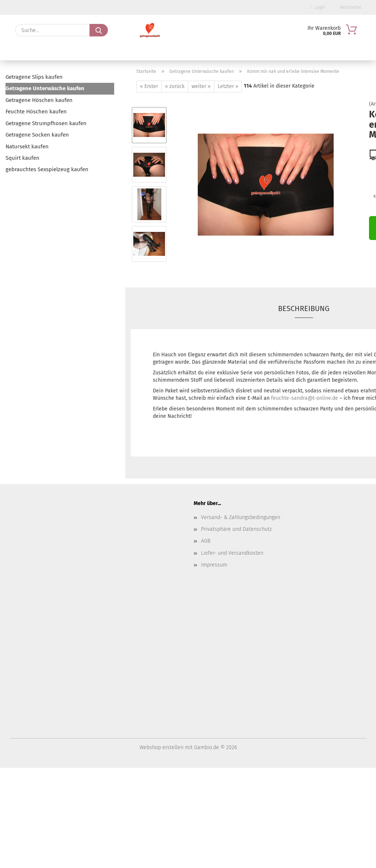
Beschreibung (304, 308)
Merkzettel (349, 7)
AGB (206, 541)
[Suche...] (99, 30)
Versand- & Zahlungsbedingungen (241, 517)
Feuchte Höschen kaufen (36, 112)
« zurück (175, 86)
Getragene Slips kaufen (34, 77)
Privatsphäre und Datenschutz (236, 529)
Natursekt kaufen (27, 147)
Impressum (214, 565)
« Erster (149, 86)
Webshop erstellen (161, 747)
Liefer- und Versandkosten (232, 553)
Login (318, 7)
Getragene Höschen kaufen (39, 100)
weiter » (201, 86)
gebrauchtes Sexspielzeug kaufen (47, 169)
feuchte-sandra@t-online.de (305, 398)
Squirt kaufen (22, 158)
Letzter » (228, 86)
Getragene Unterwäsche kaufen (45, 88)
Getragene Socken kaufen (37, 135)
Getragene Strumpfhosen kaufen (46, 123)
